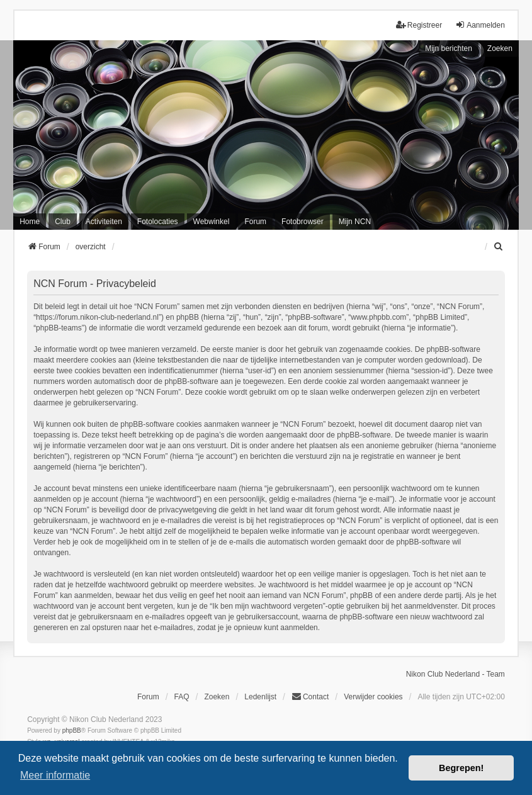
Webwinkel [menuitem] (212, 222)
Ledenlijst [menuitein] (260, 697)
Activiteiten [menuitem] (104, 222)
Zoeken (500, 48)
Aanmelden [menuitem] (480, 25)
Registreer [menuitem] (419, 25)
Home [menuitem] (30, 222)
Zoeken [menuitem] (217, 697)
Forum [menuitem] (255, 222)
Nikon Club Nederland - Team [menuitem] (456, 674)
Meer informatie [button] (55, 775)
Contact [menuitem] (310, 696)
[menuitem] (499, 247)
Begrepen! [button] (461, 768)
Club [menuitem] (63, 222)
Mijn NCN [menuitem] (355, 222)
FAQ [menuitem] (182, 697)
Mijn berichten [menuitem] (449, 48)
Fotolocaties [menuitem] (158, 222)
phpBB (72, 730)
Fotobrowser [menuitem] (303, 222)
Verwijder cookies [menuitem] (373, 697)
